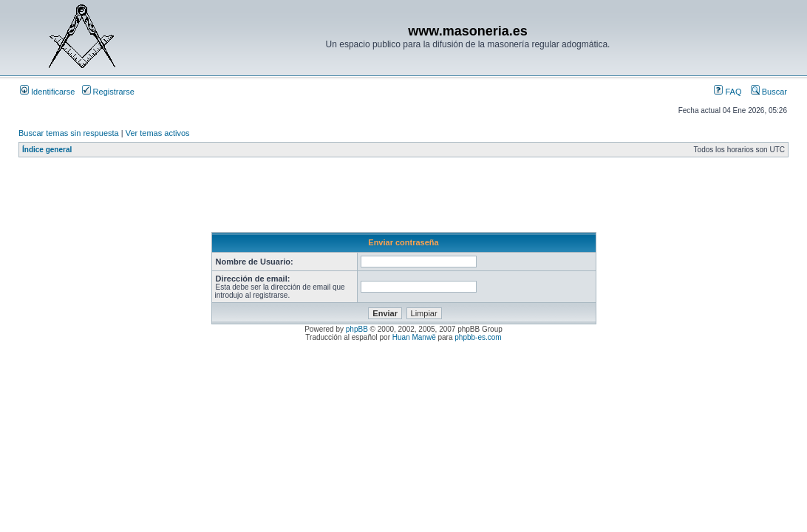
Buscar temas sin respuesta (69, 133)
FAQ (728, 92)
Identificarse (47, 92)
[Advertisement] (287, 199)
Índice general (47, 150)
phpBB (357, 329)
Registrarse (108, 92)
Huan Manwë (414, 337)
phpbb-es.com (478, 337)
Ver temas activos (158, 133)
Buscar (769, 92)
